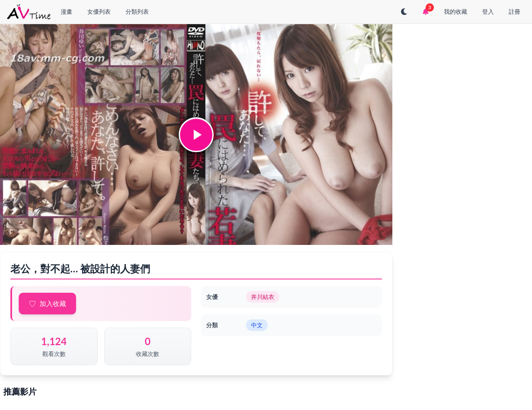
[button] (196, 135)
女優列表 (99, 11)
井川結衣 (263, 297)
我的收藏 (456, 11)
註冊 (515, 11)
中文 (257, 325)
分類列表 (137, 11)
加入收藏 (53, 303)
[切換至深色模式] (404, 12)
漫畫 (66, 11)
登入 (488, 11)
